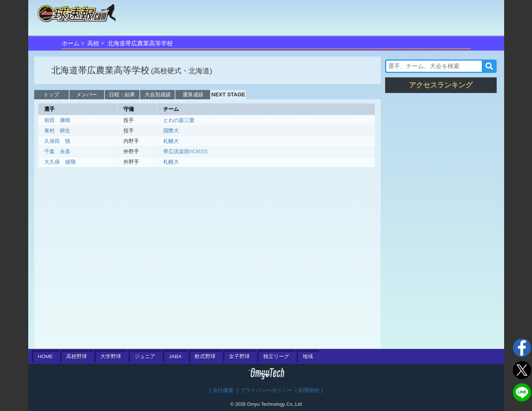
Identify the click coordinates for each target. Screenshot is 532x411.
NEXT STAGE (228, 94)
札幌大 (171, 141)
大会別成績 (158, 94)
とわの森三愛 (179, 120)
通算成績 (193, 94)
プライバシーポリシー (266, 390)
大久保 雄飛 (60, 162)
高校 (93, 43)
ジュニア (145, 357)
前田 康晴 (57, 120)
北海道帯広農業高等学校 (140, 43)
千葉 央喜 (57, 151)
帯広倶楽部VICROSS (186, 151)
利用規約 (309, 390)
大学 (111, 357)
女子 (239, 357)
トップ (51, 94)
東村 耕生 (57, 131)
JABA (175, 357)
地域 (308, 357)
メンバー (87, 94)
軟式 (205, 357)
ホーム (71, 43)
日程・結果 (122, 94)
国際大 (171, 131)
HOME (46, 357)
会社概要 (223, 390)
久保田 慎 (57, 141)
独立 (276, 357)
